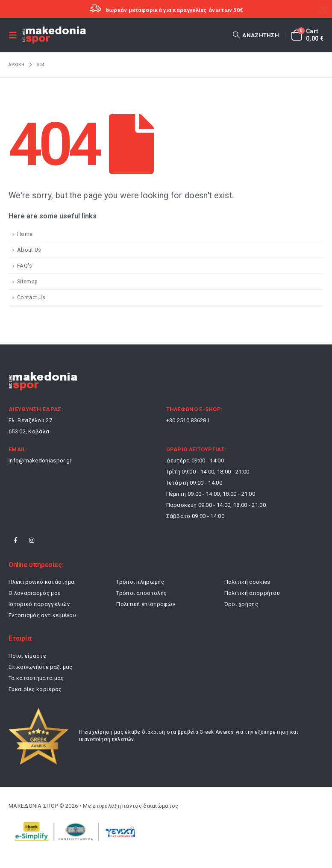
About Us (29, 250)
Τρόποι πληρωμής (140, 582)
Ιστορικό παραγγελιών (39, 604)
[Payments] (73, 831)
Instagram (32, 540)
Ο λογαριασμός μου (35, 593)
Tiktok (48, 540)
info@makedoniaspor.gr (40, 460)
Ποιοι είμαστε (27, 656)
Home (25, 234)
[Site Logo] (54, 35)
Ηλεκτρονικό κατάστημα (41, 582)
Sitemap (27, 281)
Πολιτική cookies (247, 582)
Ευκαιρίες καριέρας (35, 689)
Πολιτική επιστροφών (146, 604)
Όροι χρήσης (241, 604)
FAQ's (25, 266)
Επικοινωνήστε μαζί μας (41, 667)
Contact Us (31, 297)
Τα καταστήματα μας (36, 678)
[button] (15, 35)
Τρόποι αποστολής (141, 593)
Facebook (16, 540)
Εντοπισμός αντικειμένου (42, 615)
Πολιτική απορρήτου (252, 593)
